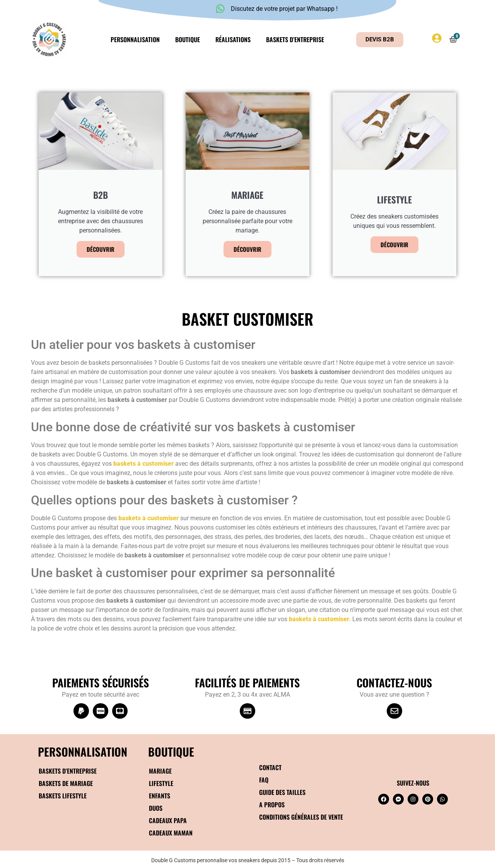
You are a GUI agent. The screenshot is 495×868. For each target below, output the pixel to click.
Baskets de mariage (66, 783)
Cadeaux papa (168, 820)
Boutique (188, 39)
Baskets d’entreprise (295, 39)
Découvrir (101, 249)
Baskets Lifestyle (63, 796)
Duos (156, 808)
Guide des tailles (282, 792)
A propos (272, 805)
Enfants (160, 796)
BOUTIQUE (171, 751)
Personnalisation (135, 39)
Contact (270, 767)
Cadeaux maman (171, 833)
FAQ (264, 780)
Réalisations (233, 39)
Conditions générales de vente (301, 817)
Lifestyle (161, 783)
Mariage (160, 771)
